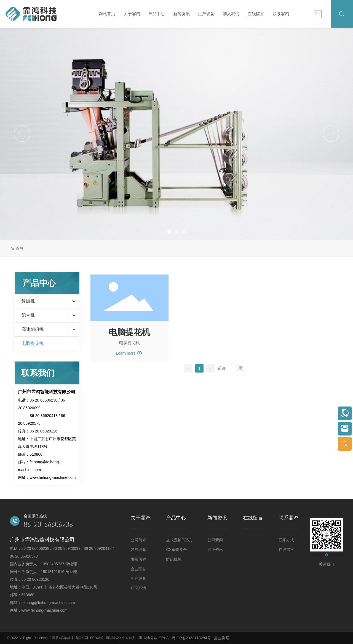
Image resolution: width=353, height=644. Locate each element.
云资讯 (164, 638)
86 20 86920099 (66, 548)
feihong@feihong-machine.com (48, 603)
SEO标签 (97, 638)
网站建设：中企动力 (121, 638)
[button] (331, 134)
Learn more (129, 353)
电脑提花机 (129, 332)
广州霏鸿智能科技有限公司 (68, 638)
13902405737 (53, 564)
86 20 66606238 (43, 400)
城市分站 (150, 638)
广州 (139, 638)
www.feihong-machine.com (53, 477)
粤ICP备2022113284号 (191, 638)
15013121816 (53, 572)
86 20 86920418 (44, 416)
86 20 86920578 (24, 556)
